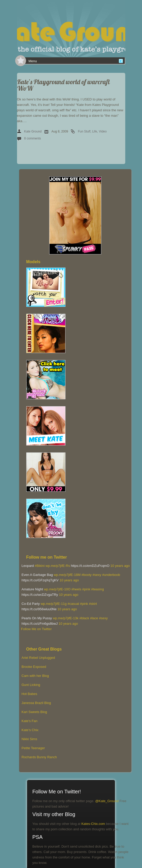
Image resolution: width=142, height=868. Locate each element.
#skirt (93, 604)
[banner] (71, 28)
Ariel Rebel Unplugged (38, 658)
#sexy (97, 575)
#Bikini (40, 566)
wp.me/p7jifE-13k (66, 618)
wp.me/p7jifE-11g (54, 604)
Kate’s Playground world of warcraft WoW (63, 85)
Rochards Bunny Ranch (39, 757)
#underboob (111, 575)
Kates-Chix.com (93, 824)
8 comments (33, 138)
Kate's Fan (30, 721)
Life (94, 131)
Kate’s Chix (30, 730)
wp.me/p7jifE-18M (67, 575)
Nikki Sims (30, 739)
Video (103, 131)
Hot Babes (30, 694)
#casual (73, 604)
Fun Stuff (84, 131)
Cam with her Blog (35, 676)
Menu (33, 61)
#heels (76, 589)
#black (84, 618)
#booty (86, 575)
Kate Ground (33, 131)
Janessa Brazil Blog (36, 703)
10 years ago (120, 566)
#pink (86, 589)
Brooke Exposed (34, 667)
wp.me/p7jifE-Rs (58, 566)
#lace (94, 618)
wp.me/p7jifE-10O (57, 589)
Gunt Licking (31, 685)
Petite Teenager (33, 748)
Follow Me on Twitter (36, 629)
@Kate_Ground (107, 801)
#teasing (98, 589)
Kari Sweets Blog (34, 712)
